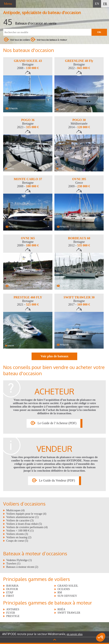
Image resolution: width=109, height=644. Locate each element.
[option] (28, 85)
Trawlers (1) (13, 563)
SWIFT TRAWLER (69, 613)
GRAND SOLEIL (68, 586)
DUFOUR (12, 589)
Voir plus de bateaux (54, 356)
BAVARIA (12, 586)
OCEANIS (64, 589)
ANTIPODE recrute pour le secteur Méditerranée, (42, 634)
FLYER (11, 613)
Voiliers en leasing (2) (19, 537)
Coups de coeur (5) (17, 541)
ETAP (10, 592)
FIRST (10, 596)
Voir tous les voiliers (17, 39)
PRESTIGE (13, 616)
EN (97, 4)
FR (105, 4)
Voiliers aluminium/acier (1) (22, 517)
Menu (8, 4)
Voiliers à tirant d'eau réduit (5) (24, 524)
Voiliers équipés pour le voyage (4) (26, 514)
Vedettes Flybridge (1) (19, 560)
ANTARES (13, 609)
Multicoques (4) (15, 510)
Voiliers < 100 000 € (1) (20, 531)
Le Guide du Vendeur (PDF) (57, 480)
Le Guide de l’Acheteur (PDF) (57, 423)
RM (60, 592)
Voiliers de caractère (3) (20, 520)
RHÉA (61, 609)
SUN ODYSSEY (67, 596)
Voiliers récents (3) (17, 534)
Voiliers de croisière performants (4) (27, 527)
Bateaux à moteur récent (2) (22, 567)
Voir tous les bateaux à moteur (49, 39)
